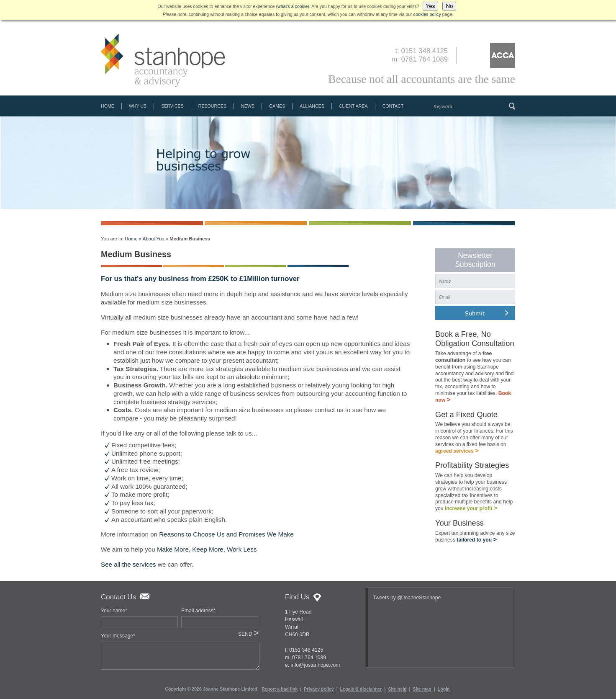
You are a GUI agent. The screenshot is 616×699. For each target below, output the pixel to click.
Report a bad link (280, 689)
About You (154, 239)
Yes (431, 6)
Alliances (312, 106)
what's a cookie (293, 6)
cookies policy (427, 14)
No (449, 6)
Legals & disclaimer (361, 689)
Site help (397, 689)
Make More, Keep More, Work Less (207, 549)
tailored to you (477, 543)
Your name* (114, 611)
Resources (212, 106)
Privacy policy (319, 689)
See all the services (128, 564)
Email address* (198, 611)
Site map (422, 689)
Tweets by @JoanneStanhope (407, 598)
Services (172, 106)
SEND (248, 634)
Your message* (118, 636)
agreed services (457, 453)
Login (444, 689)
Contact (393, 106)
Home (108, 106)
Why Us (138, 106)
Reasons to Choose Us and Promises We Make (226, 534)
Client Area (353, 106)
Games (277, 106)
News (248, 106)
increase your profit (471, 511)
